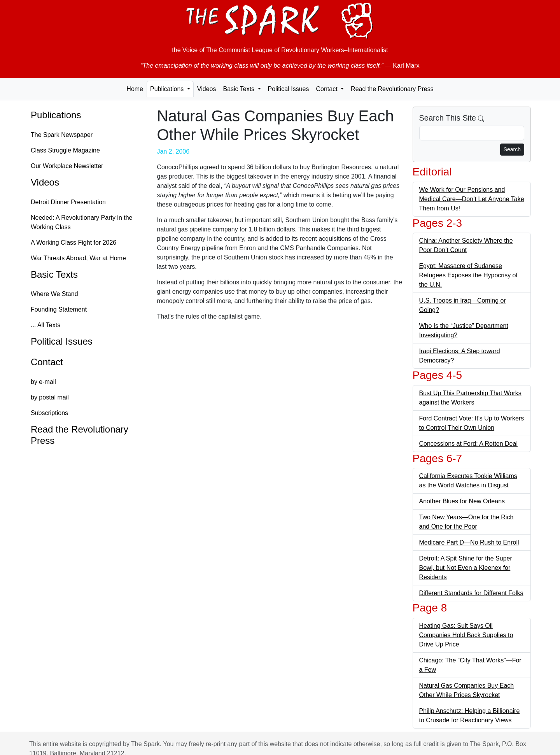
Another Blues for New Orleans (462, 501)
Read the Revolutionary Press (392, 89)
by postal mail (50, 397)
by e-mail (43, 382)
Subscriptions (49, 413)
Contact (47, 362)
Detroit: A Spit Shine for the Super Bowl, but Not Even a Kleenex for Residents (466, 568)
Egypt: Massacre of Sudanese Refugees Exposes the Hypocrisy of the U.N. (468, 275)
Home (135, 89)
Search (512, 149)
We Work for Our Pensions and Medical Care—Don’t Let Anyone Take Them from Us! (472, 199)
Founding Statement (59, 309)
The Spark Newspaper (62, 135)
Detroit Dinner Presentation (68, 202)
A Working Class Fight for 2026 (73, 243)
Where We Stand (54, 294)
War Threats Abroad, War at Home (78, 258)
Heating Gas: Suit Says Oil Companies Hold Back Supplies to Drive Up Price (466, 635)
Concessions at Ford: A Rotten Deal (468, 444)
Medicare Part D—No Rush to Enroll (469, 542)
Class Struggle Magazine (65, 150)
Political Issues (289, 89)
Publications (56, 115)
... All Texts (45, 325)
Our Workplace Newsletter (67, 166)
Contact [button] (327, 89)
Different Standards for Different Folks (471, 593)
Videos (207, 89)
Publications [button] (168, 89)
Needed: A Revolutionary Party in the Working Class (82, 222)
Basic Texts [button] (239, 89)
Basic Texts (54, 274)
